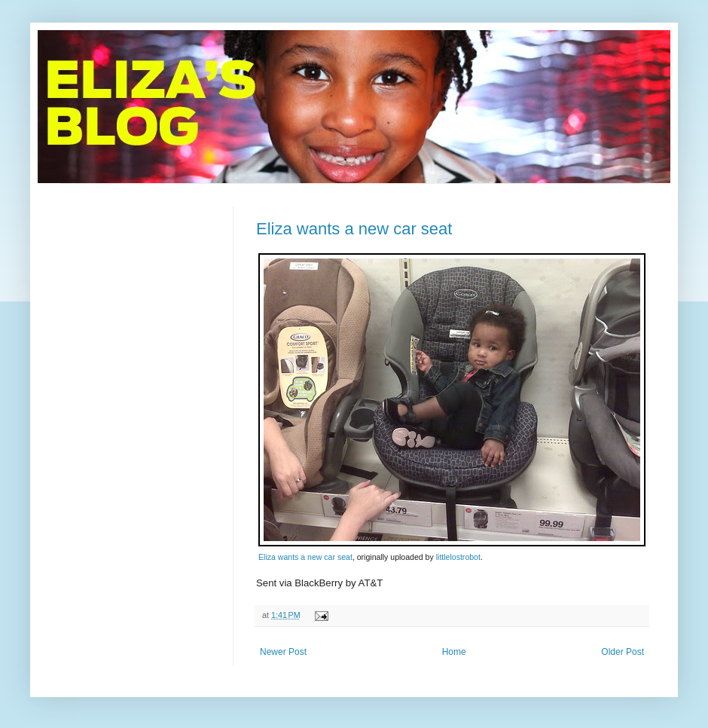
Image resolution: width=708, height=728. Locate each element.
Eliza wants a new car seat (354, 229)
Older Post (623, 652)
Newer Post (283, 652)
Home (454, 652)
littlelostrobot (458, 557)
